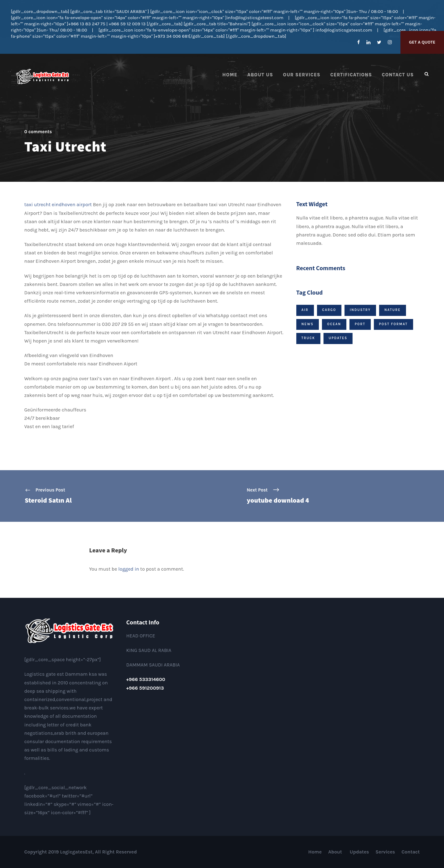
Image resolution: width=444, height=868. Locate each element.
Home (230, 75)
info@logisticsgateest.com (255, 18)
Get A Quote (422, 42)
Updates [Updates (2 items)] (338, 338)
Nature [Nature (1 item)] (393, 310)
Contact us (398, 75)
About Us (260, 75)
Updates (359, 852)
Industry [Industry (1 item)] (360, 310)
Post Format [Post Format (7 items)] (393, 324)
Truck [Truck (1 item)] (308, 338)
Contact (411, 852)
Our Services (302, 75)
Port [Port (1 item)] (360, 324)
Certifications (351, 75)
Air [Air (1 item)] (305, 310)
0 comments (38, 132)
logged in (129, 569)
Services (385, 852)
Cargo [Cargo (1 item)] (329, 310)
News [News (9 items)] (308, 324)
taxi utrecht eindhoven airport (58, 204)
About (336, 852)
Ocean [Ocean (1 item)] (334, 324)
